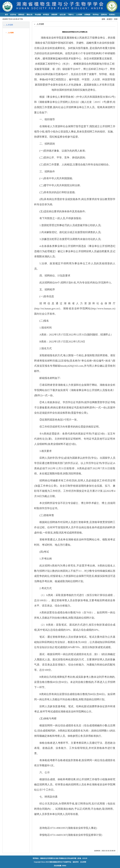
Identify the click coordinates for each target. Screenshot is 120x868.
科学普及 (46, 15)
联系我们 (112, 15)
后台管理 (83, 862)
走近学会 (13, 15)
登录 (116, 19)
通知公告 (30, 15)
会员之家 (63, 15)
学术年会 (96, 15)
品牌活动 (104, 15)
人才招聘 (79, 15)
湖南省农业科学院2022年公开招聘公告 (75, 32)
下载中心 (71, 15)
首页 (6, 15)
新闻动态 (21, 15)
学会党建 (38, 15)
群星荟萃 (54, 15)
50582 (64, 866)
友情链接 (87, 15)
